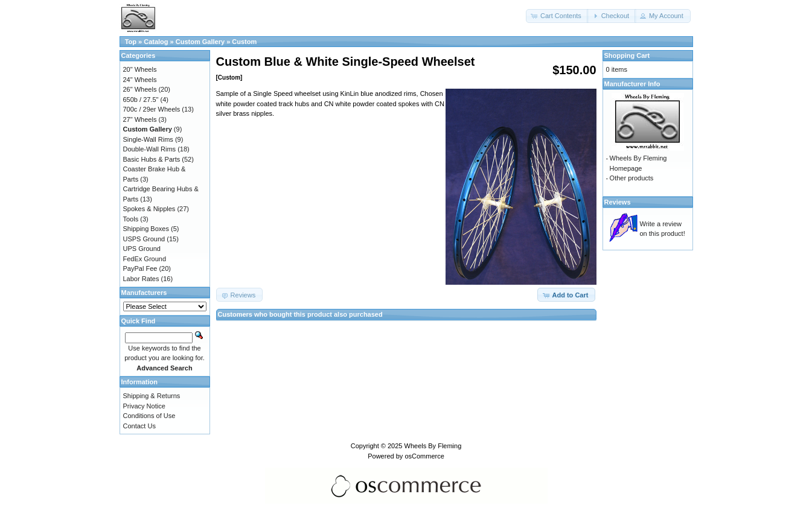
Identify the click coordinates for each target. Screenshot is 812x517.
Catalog (156, 42)
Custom (244, 42)
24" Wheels (140, 80)
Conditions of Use (149, 416)
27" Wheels (140, 119)
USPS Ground (144, 239)
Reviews (618, 202)
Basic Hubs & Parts (152, 159)
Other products (632, 178)
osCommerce (424, 456)
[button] (557, 16)
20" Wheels (140, 69)
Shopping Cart (627, 56)
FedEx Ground (145, 259)
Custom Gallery (200, 42)
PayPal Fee (140, 268)
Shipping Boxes (146, 229)
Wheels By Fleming (433, 446)
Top (131, 42)
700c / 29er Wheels (152, 109)
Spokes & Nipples (149, 209)
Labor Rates (141, 279)
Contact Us (139, 426)
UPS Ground (142, 249)
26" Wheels (140, 89)
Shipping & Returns (152, 396)
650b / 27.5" (141, 100)
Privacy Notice (144, 406)
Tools (131, 219)
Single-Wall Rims (148, 139)
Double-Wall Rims (150, 149)
